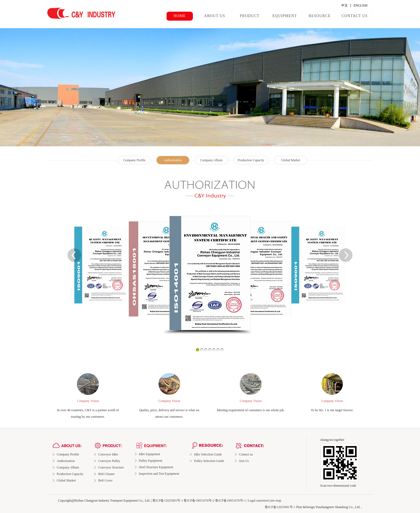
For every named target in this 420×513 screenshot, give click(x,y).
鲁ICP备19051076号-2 (199, 501)
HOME (179, 16)
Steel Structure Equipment (156, 467)
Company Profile (134, 160)
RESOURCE (319, 16)
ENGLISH (360, 5)
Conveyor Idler (108, 454)
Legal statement (258, 501)
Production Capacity (251, 160)
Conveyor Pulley (109, 461)
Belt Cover (105, 480)
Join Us (244, 461)
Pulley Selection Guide (209, 461)
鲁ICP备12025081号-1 (168, 501)
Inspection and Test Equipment (159, 474)
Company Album (211, 160)
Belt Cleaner (106, 474)
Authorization (173, 160)
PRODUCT (250, 16)
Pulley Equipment (151, 461)
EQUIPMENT (285, 16)
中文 (345, 5)
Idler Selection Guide (208, 454)
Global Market (291, 160)
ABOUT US (214, 16)
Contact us (246, 454)
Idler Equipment (149, 454)
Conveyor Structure (111, 467)
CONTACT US (355, 16)
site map (276, 501)
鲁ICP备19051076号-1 (230, 501)
